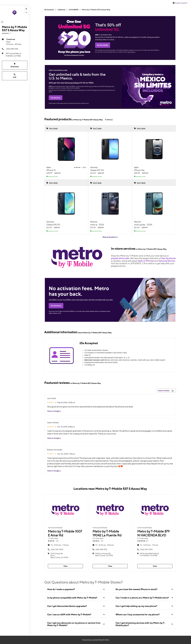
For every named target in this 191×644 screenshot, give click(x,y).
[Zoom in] (26, 9)
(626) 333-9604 (57, 549)
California (61, 10)
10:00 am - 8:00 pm (14, 42)
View (65, 566)
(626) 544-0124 (10, 49)
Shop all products (110, 237)
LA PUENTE (74, 10)
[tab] (76, 589)
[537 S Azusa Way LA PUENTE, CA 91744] (15, 55)
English (178, 3)
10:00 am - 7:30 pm (60, 545)
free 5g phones (169, 258)
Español (184, 3)
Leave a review (166, 391)
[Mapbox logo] (2, 22)
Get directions (56, 98)
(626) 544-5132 (101, 549)
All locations (49, 10)
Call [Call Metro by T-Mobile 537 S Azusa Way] (15, 76)
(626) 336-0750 (146, 549)
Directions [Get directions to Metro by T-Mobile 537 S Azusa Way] (15, 65)
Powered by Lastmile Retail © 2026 (96, 640)
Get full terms (131, 52)
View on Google (55, 411)
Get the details (103, 45)
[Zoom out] (26, 12)
